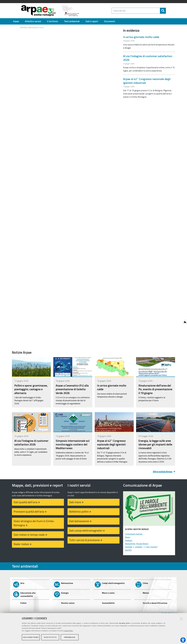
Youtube (129, 547)
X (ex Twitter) (151, 547)
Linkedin (139, 547)
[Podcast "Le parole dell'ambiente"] (149, 509)
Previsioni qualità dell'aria (29, 512)
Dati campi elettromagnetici (86, 530)
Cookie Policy (68, 631)
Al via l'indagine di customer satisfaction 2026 (148, 58)
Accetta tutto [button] (50, 638)
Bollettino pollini (79, 512)
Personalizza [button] (70, 638)
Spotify (128, 550)
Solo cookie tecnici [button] (31, 638)
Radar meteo (21, 544)
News (128, 537)
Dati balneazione (79, 521)
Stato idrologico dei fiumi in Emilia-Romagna (34, 523)
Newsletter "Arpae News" (137, 544)
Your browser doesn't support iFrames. (66, 34)
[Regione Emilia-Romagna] (97, 11)
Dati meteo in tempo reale (29, 535)
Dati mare (75, 502)
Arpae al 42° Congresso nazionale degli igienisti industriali (147, 81)
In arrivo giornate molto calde (141, 37)
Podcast (129, 540)
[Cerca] (168, 11)
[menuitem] (16, 21)
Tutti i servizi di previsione (84, 540)
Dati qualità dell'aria (25, 502)
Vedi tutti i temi (169, 613)
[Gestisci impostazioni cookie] (185, 322)
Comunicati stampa (134, 534)
